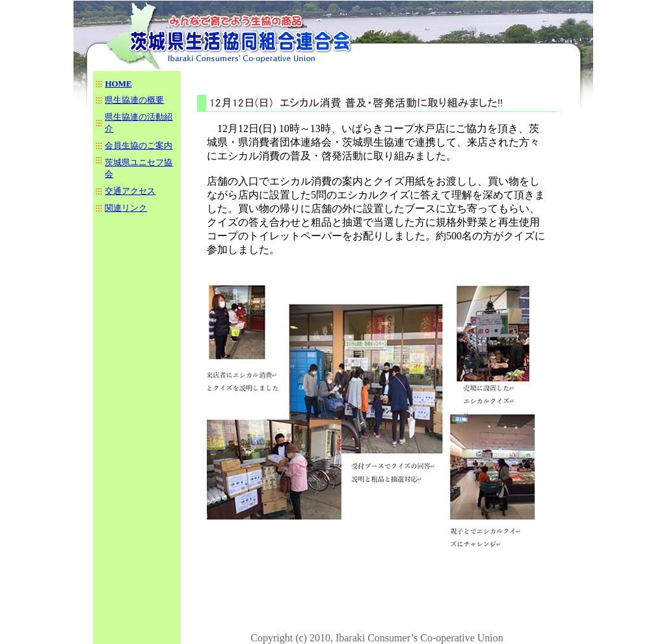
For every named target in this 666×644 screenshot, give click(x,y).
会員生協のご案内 (139, 145)
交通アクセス (130, 191)
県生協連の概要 (134, 100)
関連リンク (126, 208)
